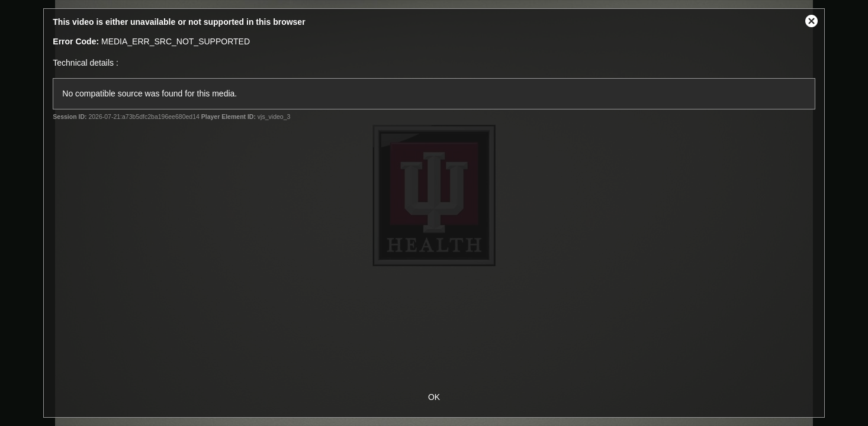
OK (434, 397)
